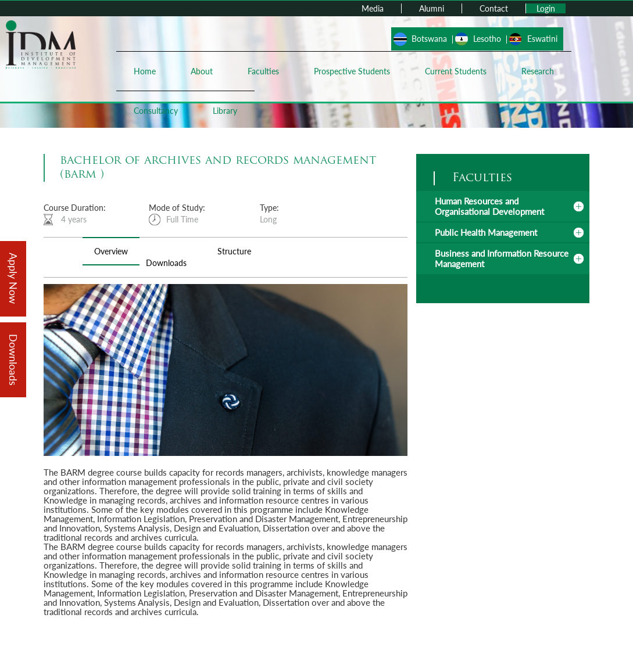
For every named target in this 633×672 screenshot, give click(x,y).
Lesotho (487, 39)
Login (546, 8)
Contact (494, 8)
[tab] (503, 206)
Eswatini (542, 39)
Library (225, 111)
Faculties (263, 71)
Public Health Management (486, 232)
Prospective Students (352, 71)
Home (145, 71)
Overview (111, 251)
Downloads (166, 263)
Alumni (432, 8)
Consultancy (156, 111)
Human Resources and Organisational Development (489, 206)
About (202, 71)
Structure (234, 251)
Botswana (429, 39)
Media (373, 8)
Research (538, 71)
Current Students (456, 71)
